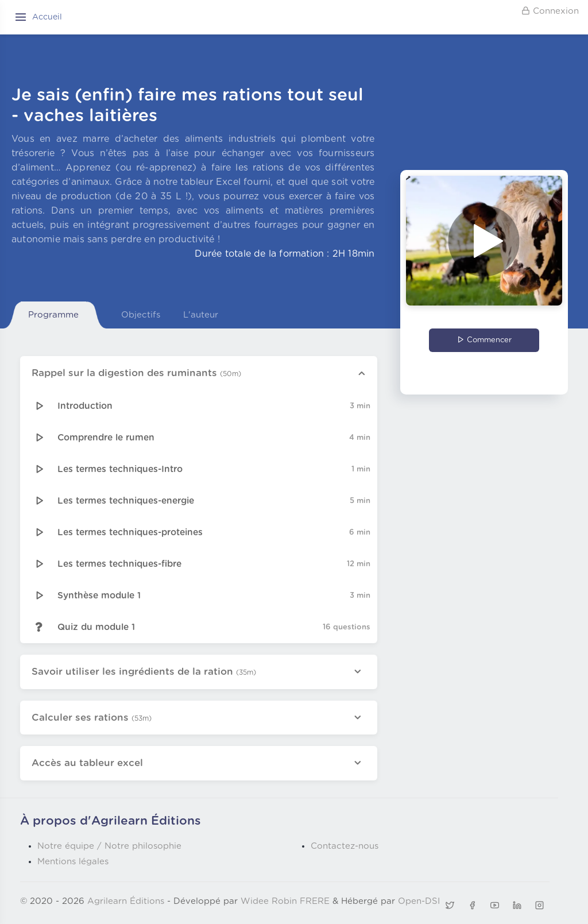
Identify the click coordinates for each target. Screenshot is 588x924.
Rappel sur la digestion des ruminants (136, 373)
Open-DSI (419, 901)
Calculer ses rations (92, 718)
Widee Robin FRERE (285, 901)
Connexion (550, 11)
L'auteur (201, 315)
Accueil (47, 17)
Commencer (484, 340)
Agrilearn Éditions (126, 901)
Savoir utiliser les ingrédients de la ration (144, 672)
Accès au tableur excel (87, 763)
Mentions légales (73, 862)
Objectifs (141, 315)
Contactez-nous (345, 846)
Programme (53, 315)
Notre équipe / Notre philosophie (109, 846)
